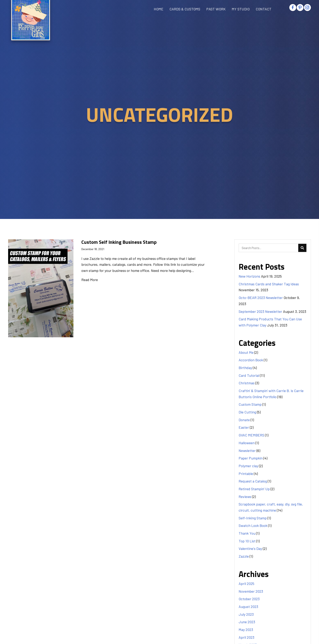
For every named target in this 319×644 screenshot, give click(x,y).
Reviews (245, 497)
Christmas (247, 383)
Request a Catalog (253, 481)
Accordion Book (251, 360)
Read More (90, 280)
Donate (244, 420)
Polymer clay (248, 466)
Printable (246, 474)
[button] (293, 8)
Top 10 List (247, 541)
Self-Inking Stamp (253, 518)
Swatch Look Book (253, 525)
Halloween (247, 443)
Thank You (247, 533)
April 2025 (246, 584)
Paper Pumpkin (251, 458)
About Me (246, 352)
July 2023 (246, 614)
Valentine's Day (250, 548)
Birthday (245, 368)
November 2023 (251, 591)
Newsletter (247, 451)
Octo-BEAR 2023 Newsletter (261, 298)
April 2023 (246, 637)
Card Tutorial (249, 375)
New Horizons (249, 276)
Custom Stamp (250, 404)
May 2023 (246, 630)
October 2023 (249, 599)
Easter (244, 427)
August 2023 (248, 607)
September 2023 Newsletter (260, 311)
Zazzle (244, 556)
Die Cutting (247, 412)
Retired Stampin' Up (254, 489)
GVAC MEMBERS (251, 435)
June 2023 (247, 622)
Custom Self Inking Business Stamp (119, 242)
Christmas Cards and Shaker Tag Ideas (269, 284)
